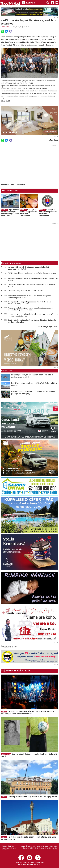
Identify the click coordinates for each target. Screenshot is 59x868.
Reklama (26, 848)
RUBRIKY (29, 3)
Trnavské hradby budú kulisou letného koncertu (26, 290)
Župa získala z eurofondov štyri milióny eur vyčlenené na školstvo (10, 213)
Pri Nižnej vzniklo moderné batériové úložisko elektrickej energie (32, 273)
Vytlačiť (54, 140)
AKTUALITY (5, 27)
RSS (31, 848)
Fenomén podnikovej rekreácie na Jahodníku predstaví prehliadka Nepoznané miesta (30, 309)
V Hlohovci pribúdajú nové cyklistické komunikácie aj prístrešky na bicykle (33, 279)
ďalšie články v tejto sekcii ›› (48, 327)
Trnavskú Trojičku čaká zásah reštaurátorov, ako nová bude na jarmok (31, 285)
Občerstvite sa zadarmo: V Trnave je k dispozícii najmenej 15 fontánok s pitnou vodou (31, 297)
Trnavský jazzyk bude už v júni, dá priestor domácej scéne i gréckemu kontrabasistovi (28, 713)
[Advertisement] (22, 165)
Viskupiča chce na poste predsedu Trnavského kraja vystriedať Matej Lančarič (29, 303)
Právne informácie (26, 846)
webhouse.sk (38, 864)
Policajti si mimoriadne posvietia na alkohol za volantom (48, 213)
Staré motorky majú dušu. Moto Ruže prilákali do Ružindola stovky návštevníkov (32, 321)
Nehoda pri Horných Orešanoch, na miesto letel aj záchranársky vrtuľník (28, 268)
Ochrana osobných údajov (41, 846)
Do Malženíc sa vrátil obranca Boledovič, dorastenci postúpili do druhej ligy (33, 393)
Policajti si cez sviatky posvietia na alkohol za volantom (28, 213)
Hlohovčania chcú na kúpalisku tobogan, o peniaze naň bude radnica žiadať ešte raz (33, 315)
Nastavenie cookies (45, 848)
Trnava (4, 712)
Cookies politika (55, 849)
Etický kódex (53, 846)
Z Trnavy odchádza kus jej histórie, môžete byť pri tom (32, 797)
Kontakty (36, 848)
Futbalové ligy (6, 754)
